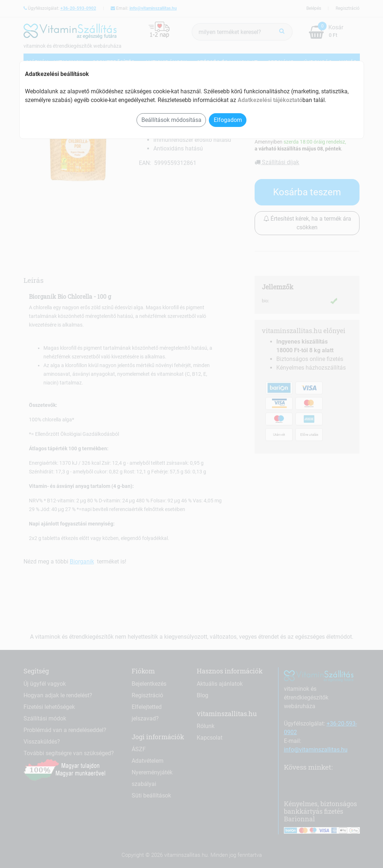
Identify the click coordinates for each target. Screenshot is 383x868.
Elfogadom (228, 120)
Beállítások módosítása (171, 120)
